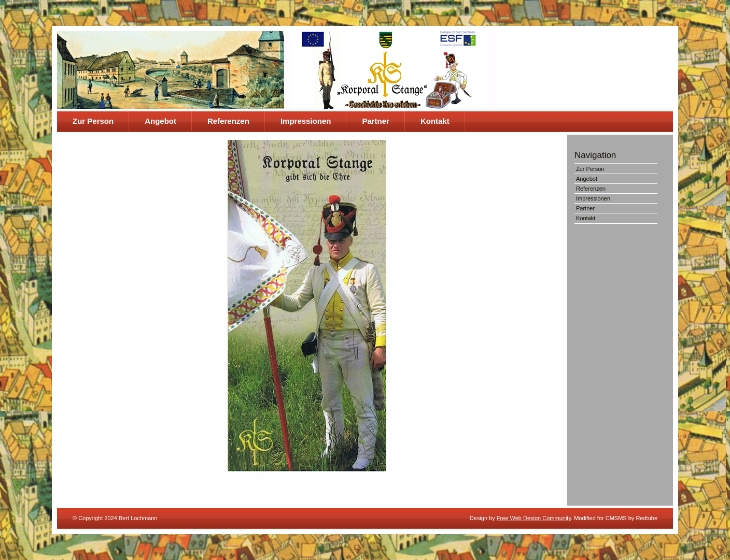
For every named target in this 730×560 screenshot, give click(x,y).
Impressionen (306, 121)
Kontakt (435, 121)
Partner (376, 121)
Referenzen (228, 121)
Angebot (160, 121)
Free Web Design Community (534, 518)
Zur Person (93, 121)
